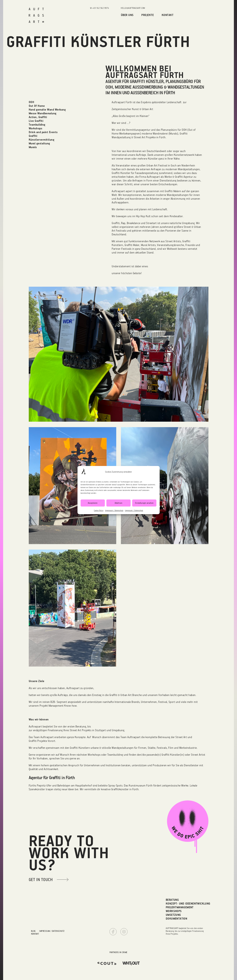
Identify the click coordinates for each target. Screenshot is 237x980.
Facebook (113, 932)
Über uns (127, 15)
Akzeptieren (93, 503)
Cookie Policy (99, 510)
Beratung (172, 900)
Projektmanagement (180, 907)
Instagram (124, 932)
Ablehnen (119, 503)
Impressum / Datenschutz (114, 510)
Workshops (174, 911)
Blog (33, 931)
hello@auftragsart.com (133, 8)
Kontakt (168, 15)
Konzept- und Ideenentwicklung (188, 904)
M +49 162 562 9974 (100, 8)
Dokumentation (176, 919)
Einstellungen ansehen (144, 503)
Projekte (148, 15)
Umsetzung (173, 915)
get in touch (41, 879)
